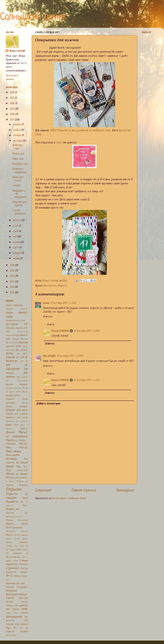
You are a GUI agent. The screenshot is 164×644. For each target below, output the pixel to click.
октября (17, 135)
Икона (25, 392)
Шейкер (24, 613)
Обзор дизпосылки (17, 470)
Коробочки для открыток (17, 421)
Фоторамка (11, 591)
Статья (15, 561)
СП (26, 546)
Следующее (43, 490)
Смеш (16, 546)
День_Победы (22, 350)
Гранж (18, 346)
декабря (17, 125)
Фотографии (22, 587)
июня (16, 231)
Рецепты (9, 535)
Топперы (17, 576)
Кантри (25, 403)
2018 (12, 114)
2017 (12, 120)
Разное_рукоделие (14, 528)
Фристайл (23, 598)
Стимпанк (23, 564)
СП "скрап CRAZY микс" (17, 550)
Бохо (8, 339)
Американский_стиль (15, 321)
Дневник (9, 385)
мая (15, 237)
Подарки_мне (13, 509)
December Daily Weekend (17, 624)
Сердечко (24, 535)
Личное (10, 432)
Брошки (16, 339)
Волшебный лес (20, 164)
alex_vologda (49, 356)
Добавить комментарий (48, 404)
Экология (10, 621)
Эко (26, 617)
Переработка (12, 502)
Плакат (25, 506)
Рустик (17, 535)
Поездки (9, 520)
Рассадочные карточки (17, 531)
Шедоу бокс (12, 613)
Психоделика (23, 520)
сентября (18, 141)
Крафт (9, 425)
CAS (26, 621)
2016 (12, 265)
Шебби (25, 609)
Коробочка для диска (17, 418)
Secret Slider (11, 635)
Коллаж (9, 407)
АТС (26, 324)
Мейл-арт (23, 448)
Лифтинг (24, 429)
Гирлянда (10, 346)
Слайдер (9, 546)
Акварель (9, 309)
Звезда (25, 388)
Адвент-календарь (14, 305)
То (11, 576)
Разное (24, 524)
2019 (12, 109)
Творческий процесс (17, 572)
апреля (17, 242)
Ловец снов (18, 159)
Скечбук (16, 186)
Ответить (48, 317)
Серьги (8, 539)
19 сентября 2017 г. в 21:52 (87, 331)
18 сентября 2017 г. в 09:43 (70, 356)
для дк (24, 361)
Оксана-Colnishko (60, 331)
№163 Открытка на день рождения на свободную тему (80, 130)
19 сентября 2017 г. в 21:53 (87, 380)
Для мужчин (50, 286)
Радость (10, 524)
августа (17, 220)
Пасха (25, 498)
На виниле (22, 463)
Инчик (25, 399)
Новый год (13, 466)
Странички (12, 568)
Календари (10, 403)
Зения (46, 303)
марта (16, 248)
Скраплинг (23, 542)
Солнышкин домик (33, 17)
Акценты (24, 309)
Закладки (23, 385)
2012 (12, 287)
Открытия (23, 485)
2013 (12, 282)
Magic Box (11, 628)
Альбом (9, 313)
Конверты (23, 407)
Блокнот (24, 335)
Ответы (51, 325)
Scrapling (24, 632)
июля (16, 226)
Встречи (15, 343)
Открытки (62, 286)
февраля (17, 253)
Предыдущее (125, 490)
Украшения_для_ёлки (15, 584)
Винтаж (24, 339)
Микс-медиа (13, 452)
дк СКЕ (20, 357)
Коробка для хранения (17, 414)
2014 (12, 276)
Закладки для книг (13, 388)
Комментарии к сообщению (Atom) (69, 498)
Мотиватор (11, 459)
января (17, 259)
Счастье (24, 568)
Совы (22, 546)
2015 (12, 271)
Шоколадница (14, 617)
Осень (11, 481)
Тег (7, 576)
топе (58, 143)
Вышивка (23, 343)
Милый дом (18, 154)
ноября (17, 130)
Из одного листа (13, 392)
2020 (12, 103)
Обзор (25, 467)
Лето (16, 425)
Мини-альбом (13, 455)
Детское (10, 354)
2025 (12, 93)
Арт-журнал (12, 324)
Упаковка (10, 587)
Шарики (16, 609)
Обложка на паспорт (17, 474)
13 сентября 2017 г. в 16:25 (63, 303)
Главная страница (84, 490)
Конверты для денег (17, 410)
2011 (12, 293)
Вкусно (8, 343)
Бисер (16, 335)
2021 (12, 98)
